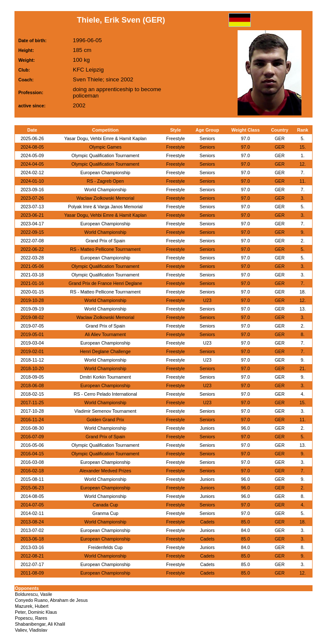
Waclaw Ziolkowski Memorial (105, 198)
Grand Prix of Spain (105, 241)
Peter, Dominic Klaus (36, 612)
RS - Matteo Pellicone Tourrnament (106, 249)
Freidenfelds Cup (105, 547)
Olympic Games (105, 147)
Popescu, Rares (31, 618)
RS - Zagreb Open (105, 181)
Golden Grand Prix (105, 420)
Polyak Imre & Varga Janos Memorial (105, 207)
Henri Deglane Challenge (105, 351)
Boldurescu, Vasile (33, 594)
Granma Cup (105, 513)
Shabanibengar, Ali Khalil (40, 624)
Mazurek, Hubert (32, 606)
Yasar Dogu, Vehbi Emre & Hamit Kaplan (106, 138)
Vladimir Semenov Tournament (106, 411)
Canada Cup (105, 505)
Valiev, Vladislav (31, 630)
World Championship (105, 190)
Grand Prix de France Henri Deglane (105, 283)
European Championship (105, 172)
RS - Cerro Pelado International (105, 394)
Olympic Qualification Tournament (105, 155)
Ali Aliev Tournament (105, 334)
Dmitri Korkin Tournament (105, 377)
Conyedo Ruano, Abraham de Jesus (51, 600)
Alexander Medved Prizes (105, 471)
